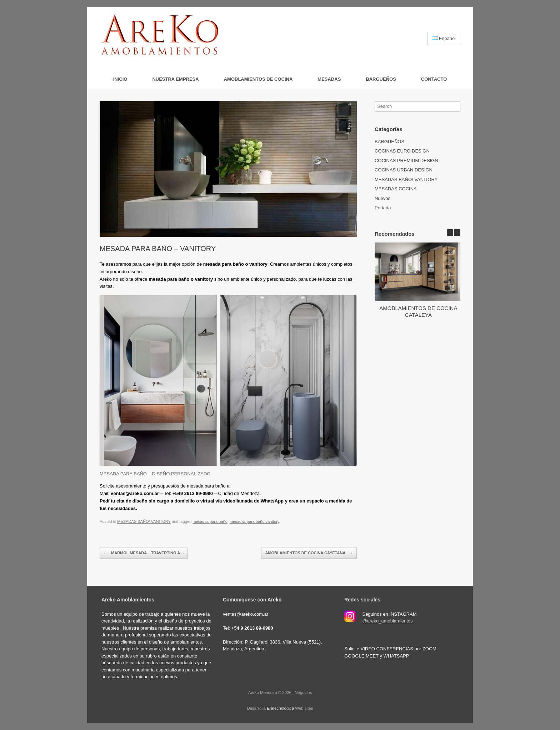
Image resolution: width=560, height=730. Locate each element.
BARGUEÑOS (381, 79)
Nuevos (382, 198)
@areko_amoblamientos (387, 621)
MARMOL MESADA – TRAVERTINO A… (144, 553)
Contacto (434, 79)
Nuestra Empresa (175, 79)
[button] (457, 232)
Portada (383, 208)
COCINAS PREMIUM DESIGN (406, 161)
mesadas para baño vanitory (254, 521)
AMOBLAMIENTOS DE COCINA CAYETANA (309, 553)
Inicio (120, 79)
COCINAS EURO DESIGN (402, 151)
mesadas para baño (210, 521)
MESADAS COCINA (396, 189)
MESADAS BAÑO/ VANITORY (144, 521)
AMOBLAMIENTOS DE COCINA (258, 79)
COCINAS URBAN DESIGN (404, 170)
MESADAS (329, 79)
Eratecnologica (280, 708)
